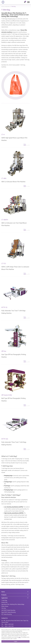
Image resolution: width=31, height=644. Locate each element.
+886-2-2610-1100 (9, 626)
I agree (15, 641)
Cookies (24, 633)
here (19, 637)
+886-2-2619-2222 (9, 624)
